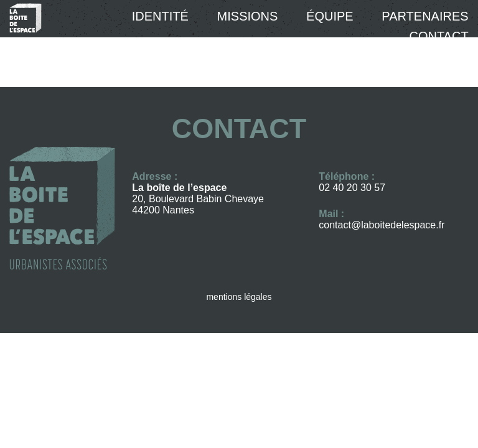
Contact (438, 36)
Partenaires (425, 16)
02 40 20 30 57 (352, 188)
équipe (330, 16)
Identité (160, 16)
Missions (248, 16)
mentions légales (239, 297)
